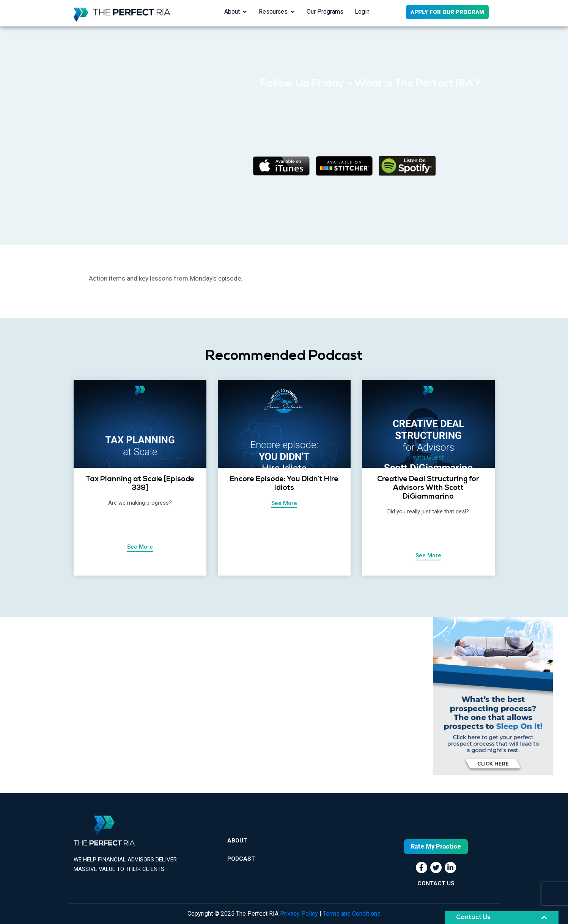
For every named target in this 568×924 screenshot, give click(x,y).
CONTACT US (436, 883)
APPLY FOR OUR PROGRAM (447, 12)
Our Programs (325, 12)
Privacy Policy (299, 914)
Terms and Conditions (352, 914)
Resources (273, 12)
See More (140, 547)
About (232, 12)
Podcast (241, 859)
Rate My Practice (436, 846)
